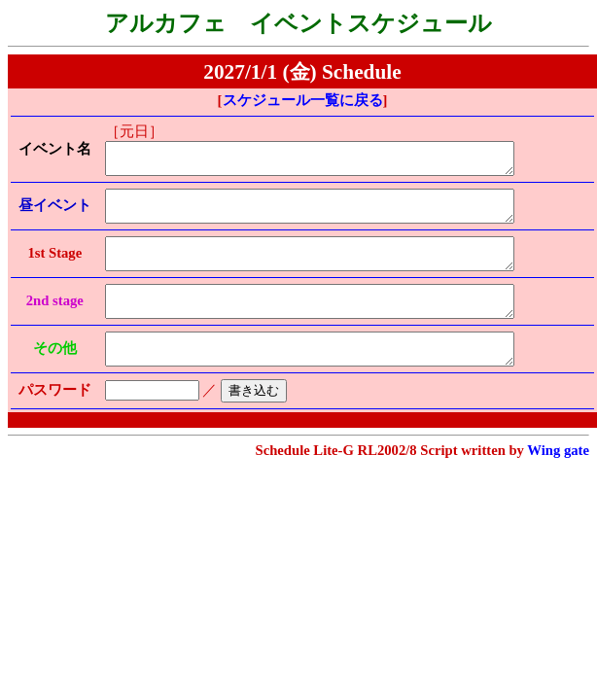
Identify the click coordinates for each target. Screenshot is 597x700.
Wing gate (558, 479)
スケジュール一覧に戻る (303, 100)
